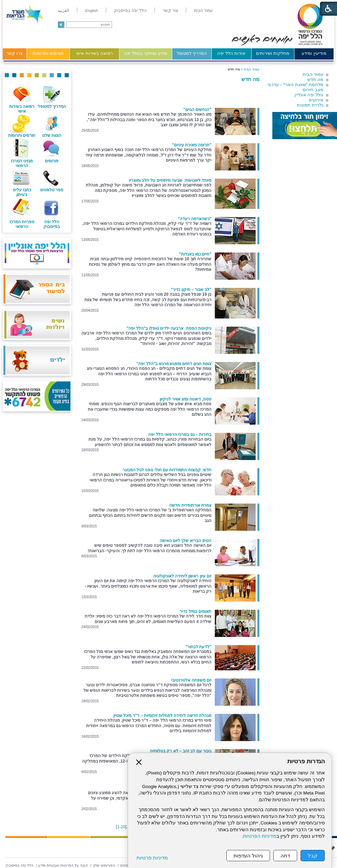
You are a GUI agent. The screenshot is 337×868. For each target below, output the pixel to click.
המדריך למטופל (192, 53)
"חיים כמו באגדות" (195, 254)
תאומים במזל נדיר (196, 611)
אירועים (316, 100)
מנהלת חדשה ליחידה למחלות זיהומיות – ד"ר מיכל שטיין (162, 716)
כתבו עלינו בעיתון (22, 192)
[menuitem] (203, 11)
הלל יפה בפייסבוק (52, 224)
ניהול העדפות (248, 856)
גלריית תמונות (310, 105)
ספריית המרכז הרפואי (22, 224)
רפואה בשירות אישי (94, 53)
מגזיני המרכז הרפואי (22, 163)
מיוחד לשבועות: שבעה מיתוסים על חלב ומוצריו (170, 180)
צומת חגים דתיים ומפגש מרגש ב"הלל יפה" (174, 364)
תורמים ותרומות (48, 53)
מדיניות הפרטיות (260, 836)
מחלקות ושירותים (273, 53)
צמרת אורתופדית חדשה (190, 505)
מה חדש (315, 79)
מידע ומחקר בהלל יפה (146, 53)
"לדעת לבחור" (198, 647)
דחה (285, 856)
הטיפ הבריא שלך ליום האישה (186, 541)
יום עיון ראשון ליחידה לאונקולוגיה (182, 576)
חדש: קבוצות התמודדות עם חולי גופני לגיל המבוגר (167, 470)
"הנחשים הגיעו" (197, 110)
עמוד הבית (313, 74)
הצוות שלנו (52, 135)
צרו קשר (15, 53)
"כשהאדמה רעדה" (195, 219)
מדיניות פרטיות (152, 858)
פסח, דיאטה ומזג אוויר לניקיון (186, 399)
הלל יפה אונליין (309, 95)
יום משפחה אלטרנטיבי (191, 680)
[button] (61, 25)
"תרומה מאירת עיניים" (192, 145)
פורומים (52, 161)
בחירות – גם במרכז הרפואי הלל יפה (180, 435)
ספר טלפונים (52, 190)
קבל (313, 856)
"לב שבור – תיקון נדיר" (191, 290)
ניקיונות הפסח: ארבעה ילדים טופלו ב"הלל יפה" (169, 328)
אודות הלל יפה (231, 53)
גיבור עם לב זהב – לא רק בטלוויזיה (181, 751)
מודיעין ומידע (314, 53)
